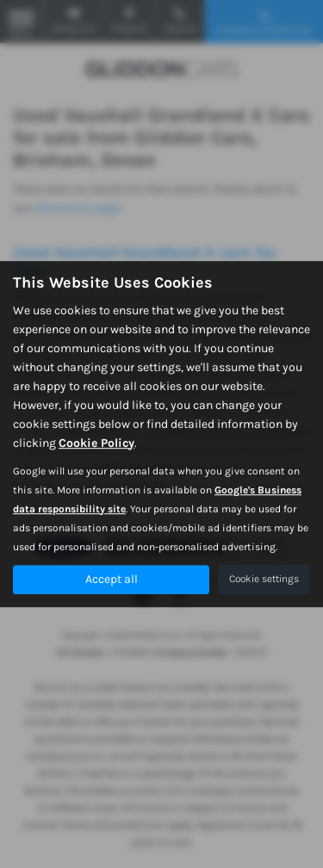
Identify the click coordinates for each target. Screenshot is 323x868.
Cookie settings (264, 579)
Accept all (112, 579)
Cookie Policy (96, 443)
